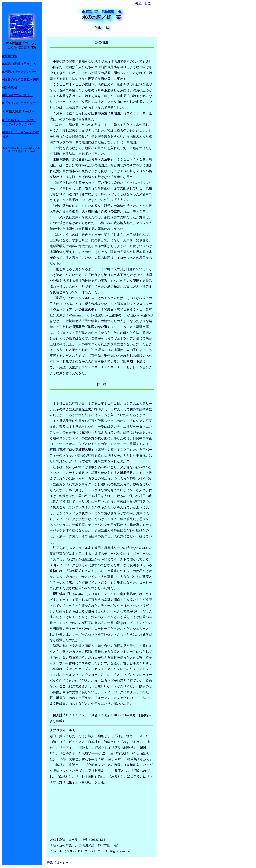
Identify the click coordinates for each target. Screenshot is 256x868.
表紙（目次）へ (146, 4)
